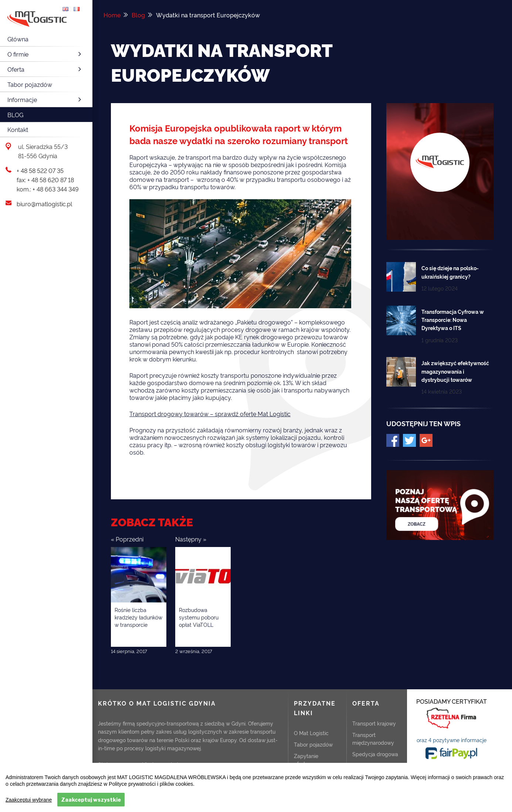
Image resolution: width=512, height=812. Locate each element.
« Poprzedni (127, 539)
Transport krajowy (374, 723)
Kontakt (18, 129)
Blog (15, 115)
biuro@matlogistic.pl (44, 204)
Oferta (45, 69)
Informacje (45, 99)
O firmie (45, 54)
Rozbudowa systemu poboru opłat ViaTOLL (199, 617)
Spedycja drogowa (375, 753)
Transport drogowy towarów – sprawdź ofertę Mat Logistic (210, 414)
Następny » (191, 539)
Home (112, 15)
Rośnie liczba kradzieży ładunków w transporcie (138, 617)
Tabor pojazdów (30, 84)
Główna (18, 39)
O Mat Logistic (311, 732)
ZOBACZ (452, 772)
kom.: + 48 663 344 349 (48, 189)
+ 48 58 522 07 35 (40, 170)
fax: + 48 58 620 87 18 (45, 180)
